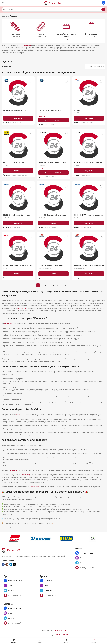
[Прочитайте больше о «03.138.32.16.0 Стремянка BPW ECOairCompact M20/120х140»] (18, 118)
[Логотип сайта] (53, 3)
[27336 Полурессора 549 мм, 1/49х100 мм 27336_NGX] (89, 145)
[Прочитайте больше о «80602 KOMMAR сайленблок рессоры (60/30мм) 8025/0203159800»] (18, 223)
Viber (82, 558)
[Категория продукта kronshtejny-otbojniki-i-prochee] (66, 31)
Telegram (83, 563)
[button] (53, 120)
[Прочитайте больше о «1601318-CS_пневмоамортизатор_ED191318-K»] (89, 118)
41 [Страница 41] (61, 285)
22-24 (92, 553)
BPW (5, 113)
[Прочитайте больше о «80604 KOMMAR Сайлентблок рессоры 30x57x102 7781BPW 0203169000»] (89, 223)
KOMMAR (6, 218)
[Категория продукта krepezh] (41, 30)
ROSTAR (6, 165)
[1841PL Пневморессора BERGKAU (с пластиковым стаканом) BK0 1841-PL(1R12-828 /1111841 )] (53, 145)
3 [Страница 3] (46, 285)
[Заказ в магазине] (95, 66)
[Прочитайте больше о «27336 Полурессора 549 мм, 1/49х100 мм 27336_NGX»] (89, 171)
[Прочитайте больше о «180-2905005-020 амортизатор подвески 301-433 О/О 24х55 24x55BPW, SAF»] (18, 171)
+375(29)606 (84, 553)
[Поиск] (53, 9)
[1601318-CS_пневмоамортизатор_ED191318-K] (89, 93)
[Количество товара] (43, 120)
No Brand (77, 165)
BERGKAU (42, 165)
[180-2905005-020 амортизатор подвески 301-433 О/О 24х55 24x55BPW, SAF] (18, 145)
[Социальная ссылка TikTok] (14, 564)
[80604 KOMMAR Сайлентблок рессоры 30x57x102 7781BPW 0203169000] (89, 198)
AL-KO (5, 268)
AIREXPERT (78, 113)
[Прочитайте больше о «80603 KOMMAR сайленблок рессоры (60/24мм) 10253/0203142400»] (53, 223)
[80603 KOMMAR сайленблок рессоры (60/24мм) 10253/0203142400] (53, 198)
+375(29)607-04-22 (52, 581)
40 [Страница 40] (57, 285)
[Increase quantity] (46, 120)
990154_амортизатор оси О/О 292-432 (18, 265)
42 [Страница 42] (65, 285)
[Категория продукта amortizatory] (15, 30)
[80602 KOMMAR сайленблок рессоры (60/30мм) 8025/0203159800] (18, 198)
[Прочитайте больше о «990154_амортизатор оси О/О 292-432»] (18, 274)
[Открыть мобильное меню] (3, 3)
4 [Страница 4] (50, 285)
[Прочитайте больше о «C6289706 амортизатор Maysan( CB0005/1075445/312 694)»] (53, 274)
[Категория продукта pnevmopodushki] (92, 30)
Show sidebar (9, 66)
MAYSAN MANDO (45, 268)
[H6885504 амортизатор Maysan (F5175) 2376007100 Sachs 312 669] (89, 248)
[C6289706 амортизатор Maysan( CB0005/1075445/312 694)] (53, 248)
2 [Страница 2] (42, 285)
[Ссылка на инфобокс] (104, 3)
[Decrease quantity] (40, 120)
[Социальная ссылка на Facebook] (3, 564)
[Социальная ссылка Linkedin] (11, 564)
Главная (5, 16)
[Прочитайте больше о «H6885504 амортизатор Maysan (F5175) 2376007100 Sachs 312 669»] (89, 274)
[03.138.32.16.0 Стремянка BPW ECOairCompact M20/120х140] (18, 93)
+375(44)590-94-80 (15, 581)
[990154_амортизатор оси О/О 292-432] (18, 248)
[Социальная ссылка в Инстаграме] (7, 564)
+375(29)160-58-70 (15, 608)
